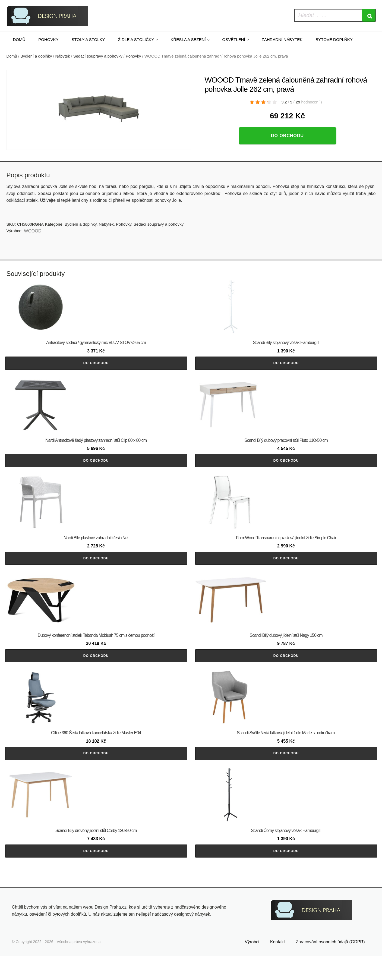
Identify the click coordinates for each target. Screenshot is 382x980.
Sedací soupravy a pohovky (98, 56)
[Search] (369, 15)
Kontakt (277, 965)
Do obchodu (287, 136)
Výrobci (252, 965)
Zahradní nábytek (282, 40)
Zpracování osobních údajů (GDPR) (330, 965)
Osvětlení (234, 40)
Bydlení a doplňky (36, 56)
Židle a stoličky (136, 40)
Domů (19, 40)
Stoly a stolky (88, 40)
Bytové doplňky (334, 40)
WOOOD (33, 231)
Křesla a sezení (188, 40)
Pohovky (48, 40)
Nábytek (63, 56)
